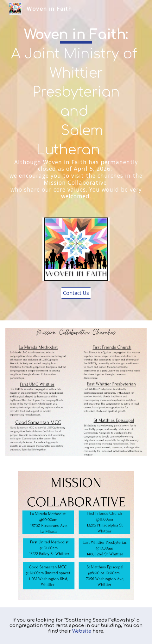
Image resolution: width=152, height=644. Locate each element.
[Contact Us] (76, 293)
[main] (76, 112)
